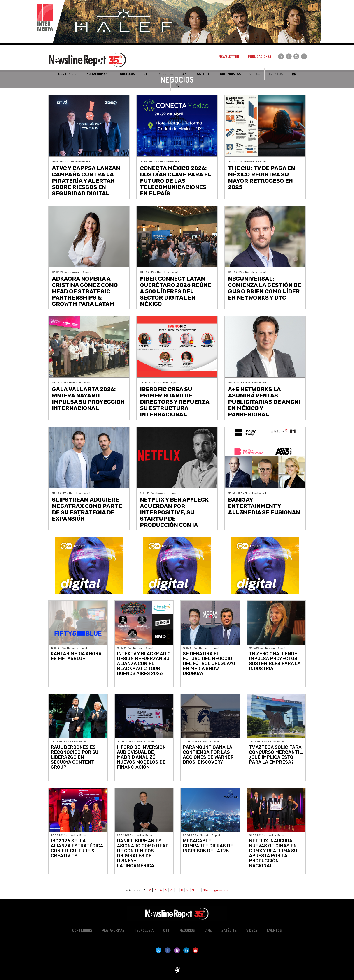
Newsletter (229, 56)
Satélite (229, 930)
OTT (167, 930)
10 (194, 890)
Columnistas (230, 74)
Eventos (276, 74)
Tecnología (144, 930)
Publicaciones (260, 56)
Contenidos (82, 930)
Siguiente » (220, 890)
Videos (255, 74)
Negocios (187, 930)
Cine (208, 930)
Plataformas (113, 930)
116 (206, 890)
